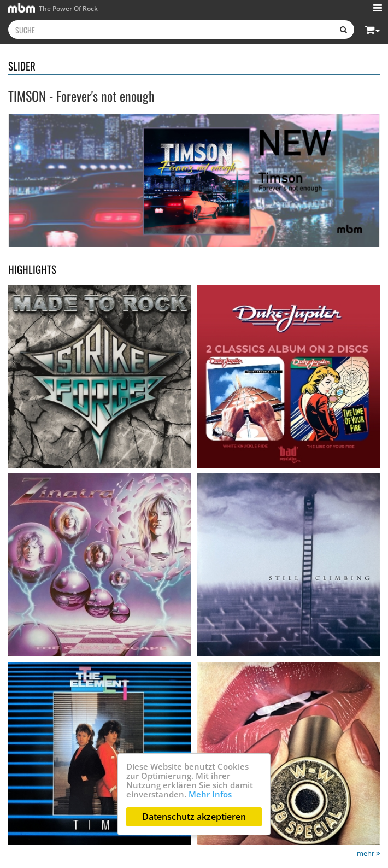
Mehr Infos (210, 794)
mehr (368, 854)
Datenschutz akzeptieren (194, 817)
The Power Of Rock (53, 8)
